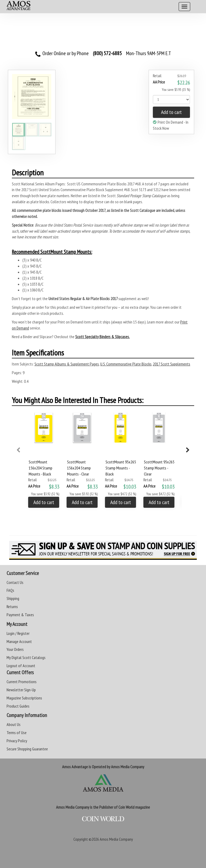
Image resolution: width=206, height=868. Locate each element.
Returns (12, 606)
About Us (14, 724)
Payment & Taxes (20, 615)
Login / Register (18, 633)
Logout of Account (21, 666)
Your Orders (15, 649)
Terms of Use (17, 733)
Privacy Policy (17, 741)
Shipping (13, 598)
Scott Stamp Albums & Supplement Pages (67, 364)
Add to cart (171, 112)
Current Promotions (22, 682)
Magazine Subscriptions (24, 698)
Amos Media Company (116, 839)
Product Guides (18, 706)
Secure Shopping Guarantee (27, 749)
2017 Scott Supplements (172, 364)
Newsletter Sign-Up (21, 690)
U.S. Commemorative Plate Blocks (126, 364)
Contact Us (15, 582)
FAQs (10, 590)
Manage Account (19, 641)
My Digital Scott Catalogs (26, 657)
